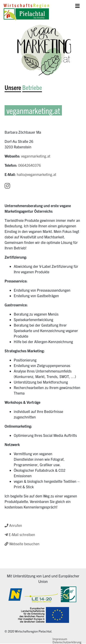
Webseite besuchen (22, 544)
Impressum (60, 639)
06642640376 (29, 165)
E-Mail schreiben (20, 534)
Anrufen (13, 525)
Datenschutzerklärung (67, 642)
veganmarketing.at (36, 156)
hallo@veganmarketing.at (36, 174)
